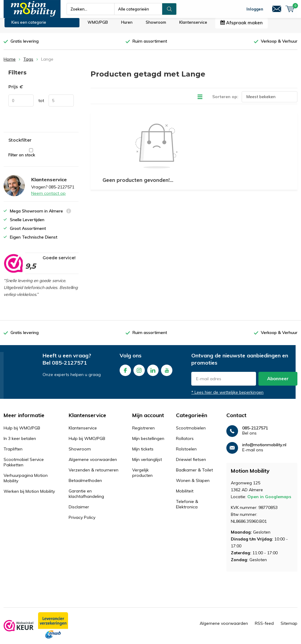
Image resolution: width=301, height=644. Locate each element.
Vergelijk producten (142, 477)
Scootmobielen (191, 432)
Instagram (139, 373)
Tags (28, 64)
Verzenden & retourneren (94, 474)
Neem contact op (48, 198)
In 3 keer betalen (20, 443)
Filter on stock (31, 157)
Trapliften (13, 453)
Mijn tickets (143, 453)
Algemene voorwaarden (93, 464)
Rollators (185, 443)
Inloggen (255, 9)
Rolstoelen (186, 453)
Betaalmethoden (85, 485)
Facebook (125, 373)
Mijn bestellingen (148, 443)
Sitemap (289, 628)
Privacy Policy (82, 522)
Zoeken (169, 9)
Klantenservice (193, 27)
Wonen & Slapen (193, 485)
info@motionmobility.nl (264, 449)
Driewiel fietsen (191, 464)
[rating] (13, 268)
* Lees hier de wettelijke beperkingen (227, 397)
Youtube (167, 373)
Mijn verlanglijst (147, 464)
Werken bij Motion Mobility (29, 495)
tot (41, 105)
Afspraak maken (241, 27)
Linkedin (153, 373)
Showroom (156, 27)
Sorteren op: (225, 101)
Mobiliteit (185, 495)
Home (10, 64)
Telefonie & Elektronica (187, 508)
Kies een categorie (29, 27)
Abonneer (278, 383)
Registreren (143, 432)
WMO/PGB (98, 27)
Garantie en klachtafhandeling (86, 498)
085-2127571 (69, 367)
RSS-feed (264, 628)
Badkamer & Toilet (194, 474)
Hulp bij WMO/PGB (22, 432)
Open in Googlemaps (269, 501)
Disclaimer (79, 511)
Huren (127, 27)
